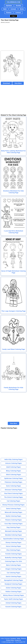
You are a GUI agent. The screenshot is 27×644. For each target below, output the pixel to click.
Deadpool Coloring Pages (13, 584)
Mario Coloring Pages (14, 565)
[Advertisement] (13, 37)
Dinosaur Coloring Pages (13, 490)
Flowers (9, 13)
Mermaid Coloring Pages (13, 531)
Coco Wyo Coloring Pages (14, 524)
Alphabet (9, 6)
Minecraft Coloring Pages (13, 512)
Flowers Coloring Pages (14, 520)
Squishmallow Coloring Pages (13, 539)
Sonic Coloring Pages (13, 486)
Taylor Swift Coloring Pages (13, 599)
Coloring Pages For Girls (14, 561)
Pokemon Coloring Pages (13, 482)
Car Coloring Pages (14, 573)
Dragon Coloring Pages (13, 569)
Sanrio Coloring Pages (13, 576)
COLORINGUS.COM (14, 2)
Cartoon (18, 13)
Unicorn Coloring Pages (14, 463)
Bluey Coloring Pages (13, 471)
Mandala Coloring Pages (13, 535)
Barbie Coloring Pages (13, 516)
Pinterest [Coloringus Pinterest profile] (23, 638)
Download (6, 83)
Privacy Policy (10, 640)
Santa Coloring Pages (13, 509)
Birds (22, 9)
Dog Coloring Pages (13, 527)
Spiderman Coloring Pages (14, 478)
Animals (13, 9)
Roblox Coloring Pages (13, 592)
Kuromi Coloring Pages (13, 607)
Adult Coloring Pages (13, 467)
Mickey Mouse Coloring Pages (14, 595)
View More (18, 83)
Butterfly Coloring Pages (13, 558)
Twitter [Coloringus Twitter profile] (18, 638)
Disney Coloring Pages (14, 542)
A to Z (14, 16)
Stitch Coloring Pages (14, 475)
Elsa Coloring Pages (13, 550)
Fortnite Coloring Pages (13, 554)
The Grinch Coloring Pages (14, 497)
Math (5, 9)
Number (19, 6)
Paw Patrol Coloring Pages (13, 493)
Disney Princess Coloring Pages (13, 505)
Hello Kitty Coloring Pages (13, 459)
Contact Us (18, 640)
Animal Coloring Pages (13, 603)
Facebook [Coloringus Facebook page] (13, 638)
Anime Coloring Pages (13, 588)
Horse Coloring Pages (13, 546)
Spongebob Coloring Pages (13, 580)
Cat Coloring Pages (13, 501)
